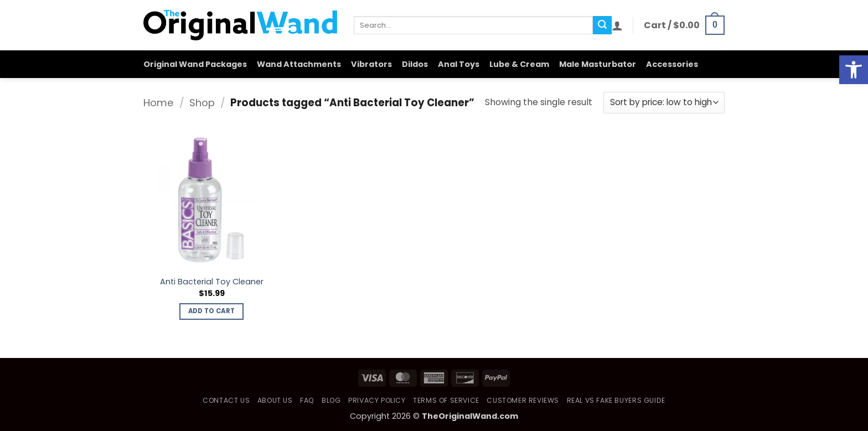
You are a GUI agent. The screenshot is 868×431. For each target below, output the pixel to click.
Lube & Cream (519, 64)
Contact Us (226, 400)
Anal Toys (459, 64)
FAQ (307, 400)
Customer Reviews (523, 400)
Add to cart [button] (212, 311)
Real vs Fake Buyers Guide (616, 400)
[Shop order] (664, 103)
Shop (202, 103)
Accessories (672, 64)
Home (159, 103)
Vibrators (371, 64)
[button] (617, 25)
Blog (331, 400)
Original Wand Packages (195, 64)
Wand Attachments (299, 64)
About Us (275, 400)
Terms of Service (446, 400)
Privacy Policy (377, 400)
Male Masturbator (598, 64)
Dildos (415, 64)
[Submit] (602, 25)
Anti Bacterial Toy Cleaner (212, 282)
